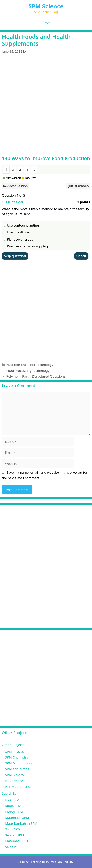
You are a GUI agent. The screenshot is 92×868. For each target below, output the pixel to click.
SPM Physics (14, 752)
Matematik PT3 (17, 841)
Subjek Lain (11, 793)
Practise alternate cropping (26, 246)
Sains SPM (13, 829)
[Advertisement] (46, 107)
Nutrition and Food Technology (30, 365)
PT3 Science (14, 781)
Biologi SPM (14, 812)
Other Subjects (13, 745)
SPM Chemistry (17, 757)
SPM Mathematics (19, 763)
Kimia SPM (13, 806)
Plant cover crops (18, 239)
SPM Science (46, 6)
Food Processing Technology (28, 371)
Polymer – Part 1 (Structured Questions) (36, 376)
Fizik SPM (12, 800)
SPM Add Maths (17, 769)
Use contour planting (21, 225)
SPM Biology (15, 775)
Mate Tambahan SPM (21, 824)
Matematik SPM (17, 818)
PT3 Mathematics (18, 787)
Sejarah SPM (15, 835)
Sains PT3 (12, 847)
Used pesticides (17, 232)
